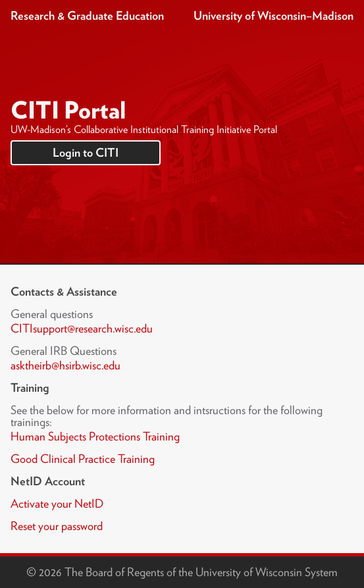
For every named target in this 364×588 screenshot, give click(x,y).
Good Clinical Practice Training (83, 459)
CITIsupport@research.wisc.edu (82, 328)
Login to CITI (86, 152)
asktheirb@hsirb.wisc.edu (65, 365)
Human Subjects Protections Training (95, 436)
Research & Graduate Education (87, 15)
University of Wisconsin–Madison (273, 15)
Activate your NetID (57, 503)
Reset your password (57, 526)
